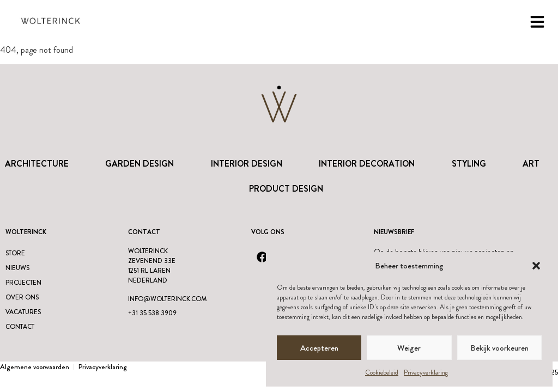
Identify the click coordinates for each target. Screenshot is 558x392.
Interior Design (247, 164)
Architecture (37, 164)
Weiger (409, 348)
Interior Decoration (367, 164)
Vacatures (23, 312)
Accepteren (319, 348)
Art (531, 164)
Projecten (23, 283)
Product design (286, 189)
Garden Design (139, 164)
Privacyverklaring (426, 372)
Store (15, 253)
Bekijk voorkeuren (499, 348)
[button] (536, 266)
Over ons (22, 297)
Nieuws (17, 268)
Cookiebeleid (382, 372)
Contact (20, 327)
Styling (469, 164)
